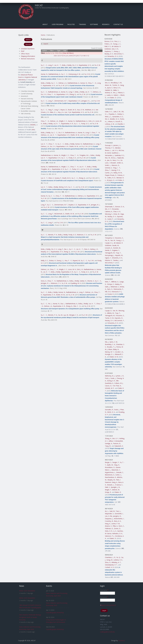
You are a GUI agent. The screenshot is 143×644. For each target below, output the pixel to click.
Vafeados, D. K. (117, 533)
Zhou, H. (108, 562)
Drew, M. (116, 214)
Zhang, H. (108, 438)
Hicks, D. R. (109, 531)
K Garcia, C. (119, 485)
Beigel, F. (108, 490)
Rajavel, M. (76, 261)
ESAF (23, 51)
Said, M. (112, 511)
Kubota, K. (108, 260)
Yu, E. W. (98, 65)
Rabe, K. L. (53, 112)
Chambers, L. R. (110, 557)
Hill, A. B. (108, 292)
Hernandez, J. (109, 155)
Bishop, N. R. (63, 187)
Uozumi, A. (109, 248)
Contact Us (118, 24)
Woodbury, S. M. (116, 83)
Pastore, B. (117, 443)
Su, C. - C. (44, 65)
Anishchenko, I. (119, 519)
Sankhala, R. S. (119, 155)
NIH (33, 130)
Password (104, 597)
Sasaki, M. (116, 245)
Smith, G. (120, 163)
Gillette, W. (111, 313)
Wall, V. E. (108, 46)
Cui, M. (60, 315)
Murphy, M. (111, 480)
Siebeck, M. (116, 490)
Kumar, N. (44, 74)
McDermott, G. (59, 214)
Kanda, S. (108, 250)
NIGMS (33, 125)
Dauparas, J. (109, 519)
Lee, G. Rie (109, 516)
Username (104, 590)
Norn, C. (121, 526)
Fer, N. (107, 240)
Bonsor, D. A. (109, 41)
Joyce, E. (110, 88)
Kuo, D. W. (81, 110)
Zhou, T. (108, 170)
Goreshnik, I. (119, 514)
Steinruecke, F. (118, 289)
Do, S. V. (75, 65)
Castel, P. (110, 219)
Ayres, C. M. (114, 342)
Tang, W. (108, 446)
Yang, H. (117, 465)
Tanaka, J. (116, 260)
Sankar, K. (83, 281)
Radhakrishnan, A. (54, 74)
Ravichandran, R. (111, 477)
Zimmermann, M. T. (61, 101)
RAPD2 (28, 40)
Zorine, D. (117, 528)
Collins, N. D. (111, 178)
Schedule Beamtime (28, 49)
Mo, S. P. (108, 209)
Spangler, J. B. (115, 487)
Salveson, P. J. (110, 536)
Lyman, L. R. (120, 376)
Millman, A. (115, 282)
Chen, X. (87, 249)
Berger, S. (108, 462)
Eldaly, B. (116, 349)
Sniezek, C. (120, 472)
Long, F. (51, 65)
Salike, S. (116, 90)
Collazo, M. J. (119, 383)
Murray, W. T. (109, 352)
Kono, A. (44, 281)
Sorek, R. (111, 294)
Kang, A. (115, 482)
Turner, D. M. (109, 318)
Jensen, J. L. (117, 145)
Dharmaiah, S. (110, 207)
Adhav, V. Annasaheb (116, 441)
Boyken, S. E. (73, 205)
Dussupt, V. (109, 145)
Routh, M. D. (72, 110)
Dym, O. (110, 289)
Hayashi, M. (119, 255)
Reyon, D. (64, 110)
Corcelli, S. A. (119, 352)
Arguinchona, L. (110, 472)
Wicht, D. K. (111, 412)
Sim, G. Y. (115, 438)
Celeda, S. (120, 114)
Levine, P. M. (116, 524)
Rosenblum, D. (110, 467)
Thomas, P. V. (110, 148)
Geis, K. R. (115, 49)
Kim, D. (107, 83)
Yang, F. (51, 110)
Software (94, 24)
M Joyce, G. (111, 180)
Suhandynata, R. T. (111, 565)
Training (82, 24)
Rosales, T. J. (111, 347)
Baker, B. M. (114, 357)
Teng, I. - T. (117, 168)
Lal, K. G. (115, 150)
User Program (57, 24)
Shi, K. (107, 119)
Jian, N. (109, 160)
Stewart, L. (111, 485)
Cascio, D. (108, 386)
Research (106, 24)
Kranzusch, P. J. (117, 292)
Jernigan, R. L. (86, 101)
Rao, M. (108, 158)
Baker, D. (113, 98)
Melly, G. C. (45, 261)
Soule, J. (113, 378)
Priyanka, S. (112, 114)
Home (43, 35)
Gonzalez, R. (109, 410)
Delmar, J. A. (63, 83)
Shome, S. (91, 281)
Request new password (108, 605)
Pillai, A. (115, 526)
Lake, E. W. (117, 112)
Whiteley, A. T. (116, 562)
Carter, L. (118, 475)
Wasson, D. (115, 165)
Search (46, 44)
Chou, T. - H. (92, 83)
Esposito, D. (119, 318)
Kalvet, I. (116, 95)
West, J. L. (108, 117)
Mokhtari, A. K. (90, 110)
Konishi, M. (117, 248)
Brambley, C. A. (110, 344)
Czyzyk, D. (108, 311)
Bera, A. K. (117, 88)
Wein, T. (108, 282)
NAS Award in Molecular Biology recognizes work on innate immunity (30, 617)
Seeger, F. (116, 462)
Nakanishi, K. (119, 446)
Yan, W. (113, 240)
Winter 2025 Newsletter (27, 591)
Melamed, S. (115, 287)
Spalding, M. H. (76, 283)
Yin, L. (50, 304)
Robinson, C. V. (82, 235)
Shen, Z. (51, 178)
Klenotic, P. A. (53, 235)
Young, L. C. (117, 44)
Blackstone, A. (110, 475)
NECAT (39, 5)
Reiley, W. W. (118, 173)
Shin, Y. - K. (77, 306)
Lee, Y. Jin (68, 112)
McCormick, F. (119, 54)
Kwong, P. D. (116, 170)
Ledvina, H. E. (118, 560)
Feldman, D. (109, 528)
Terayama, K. (109, 238)
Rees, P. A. (116, 160)
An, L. (107, 511)
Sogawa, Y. (116, 250)
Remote (28, 44)
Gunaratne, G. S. (118, 117)
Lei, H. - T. (58, 65)
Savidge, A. (109, 443)
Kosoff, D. (119, 121)
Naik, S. (107, 487)
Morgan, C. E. (74, 315)
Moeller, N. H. (114, 119)
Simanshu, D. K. (113, 56)
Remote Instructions (28, 59)
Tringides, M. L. (85, 155)
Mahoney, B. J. (110, 376)
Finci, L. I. (117, 41)
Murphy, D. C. (45, 252)
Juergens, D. (117, 516)
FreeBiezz (122, 641)
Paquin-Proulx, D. (111, 175)
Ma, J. (107, 342)
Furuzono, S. (119, 238)
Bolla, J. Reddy (67, 65)
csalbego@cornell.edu (107, 632)
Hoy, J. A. (61, 112)
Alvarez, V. (108, 526)
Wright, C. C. (63, 121)
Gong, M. (110, 560)
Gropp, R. (108, 492)
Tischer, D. (116, 85)
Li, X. (115, 531)
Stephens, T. (109, 51)
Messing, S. (109, 214)
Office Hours (25, 54)
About (45, 24)
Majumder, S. (109, 514)
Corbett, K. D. (109, 567)
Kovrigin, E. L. (109, 354)
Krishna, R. (109, 93)
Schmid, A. (108, 168)
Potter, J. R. (108, 44)
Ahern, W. (108, 85)
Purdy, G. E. (85, 124)
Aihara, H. (111, 121)
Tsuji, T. (118, 253)
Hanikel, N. (109, 90)
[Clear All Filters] (68, 53)
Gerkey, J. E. (94, 249)
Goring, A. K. (111, 381)
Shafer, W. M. (75, 135)
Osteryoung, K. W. (75, 74)
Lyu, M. (66, 315)
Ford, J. (107, 378)
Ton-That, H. (117, 386)
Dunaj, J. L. (60, 261)
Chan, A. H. (117, 211)
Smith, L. (108, 165)
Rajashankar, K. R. (85, 65)
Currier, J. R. (109, 173)
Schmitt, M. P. (110, 388)
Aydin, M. (110, 465)
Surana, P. (58, 178)
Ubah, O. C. (109, 112)
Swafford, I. (115, 153)
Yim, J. (115, 93)
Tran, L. (118, 511)
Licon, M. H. (72, 269)
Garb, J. (107, 287)
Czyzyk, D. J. (109, 243)
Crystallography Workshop (55, 613)
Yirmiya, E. (110, 284)
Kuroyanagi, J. (110, 255)
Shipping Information (28, 56)
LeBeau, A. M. (110, 124)
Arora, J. (114, 158)
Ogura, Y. (108, 258)
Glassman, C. (116, 470)
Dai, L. (66, 249)
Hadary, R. (118, 284)
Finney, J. (117, 51)
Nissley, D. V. (109, 54)
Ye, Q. (118, 557)
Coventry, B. (109, 521)
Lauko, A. (110, 95)
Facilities (71, 24)
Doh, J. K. (92, 121)
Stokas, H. (52, 261)
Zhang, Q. (73, 94)
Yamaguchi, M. (110, 253)
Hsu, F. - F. (68, 261)
